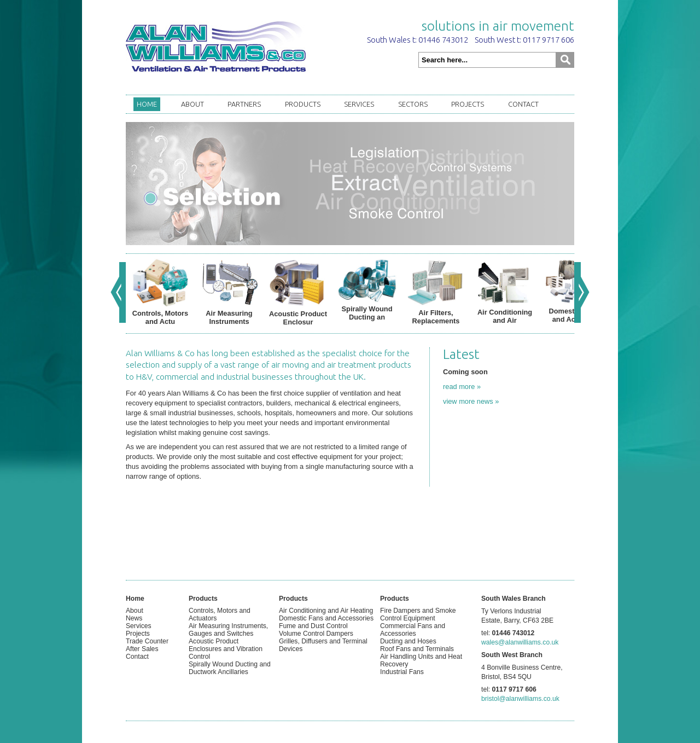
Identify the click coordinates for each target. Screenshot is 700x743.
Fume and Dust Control (313, 626)
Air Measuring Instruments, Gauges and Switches (228, 630)
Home (147, 104)
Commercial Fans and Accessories (413, 630)
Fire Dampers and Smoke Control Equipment (418, 614)
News (134, 618)
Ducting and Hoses (408, 641)
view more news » (471, 401)
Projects (468, 104)
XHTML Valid (145, 672)
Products (303, 104)
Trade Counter (147, 641)
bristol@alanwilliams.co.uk (520, 699)
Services (359, 104)
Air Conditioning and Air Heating (326, 611)
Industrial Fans (402, 672)
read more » (462, 387)
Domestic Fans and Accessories (326, 618)
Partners (244, 104)
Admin (135, 664)
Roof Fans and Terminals (417, 649)
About (192, 104)
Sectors (413, 104)
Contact (523, 104)
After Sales (142, 649)
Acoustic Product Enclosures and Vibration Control (226, 649)
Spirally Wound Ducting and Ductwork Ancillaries (230, 668)
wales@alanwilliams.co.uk (520, 642)
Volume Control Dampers (316, 634)
